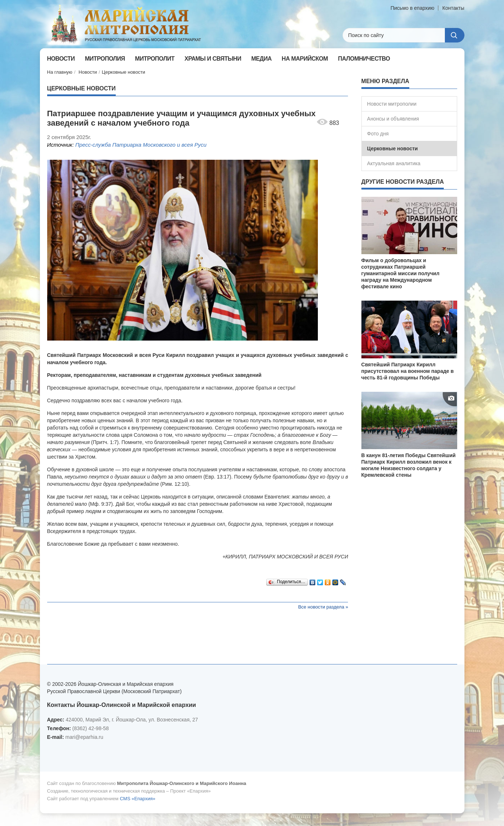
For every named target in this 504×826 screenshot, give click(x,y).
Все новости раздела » (323, 607)
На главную (60, 72)
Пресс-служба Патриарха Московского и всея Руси (141, 145)
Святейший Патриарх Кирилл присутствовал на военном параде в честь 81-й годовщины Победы (408, 371)
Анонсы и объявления (393, 119)
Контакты (453, 8)
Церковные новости (124, 72)
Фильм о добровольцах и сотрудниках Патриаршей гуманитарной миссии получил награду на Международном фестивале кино (401, 273)
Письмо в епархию (412, 8)
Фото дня (378, 134)
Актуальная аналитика (394, 163)
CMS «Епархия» (138, 799)
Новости (88, 72)
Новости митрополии (392, 104)
